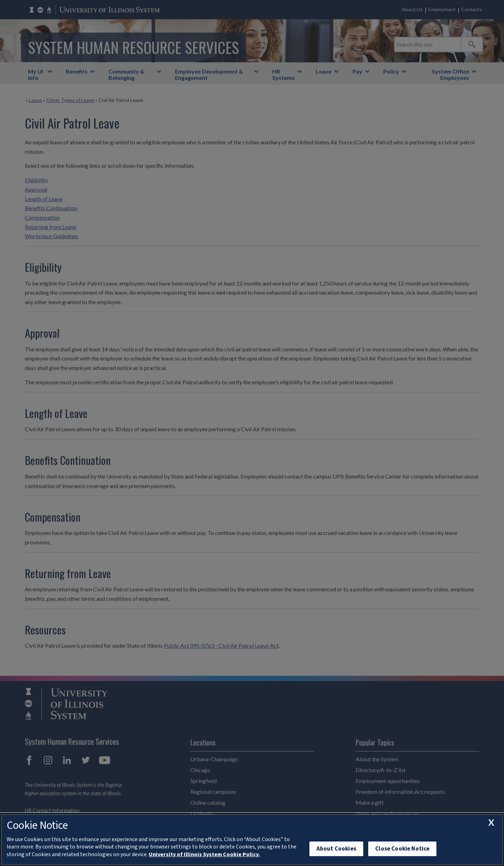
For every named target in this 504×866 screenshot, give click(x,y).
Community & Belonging (126, 74)
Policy (391, 71)
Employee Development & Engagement (209, 74)
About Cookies (336, 849)
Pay (357, 71)
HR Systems (283, 74)
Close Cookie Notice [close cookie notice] (402, 849)
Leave (324, 71)
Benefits (77, 71)
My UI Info (36, 74)
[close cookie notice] (491, 823)
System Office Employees (450, 74)
